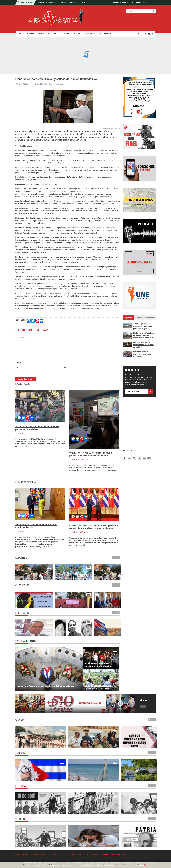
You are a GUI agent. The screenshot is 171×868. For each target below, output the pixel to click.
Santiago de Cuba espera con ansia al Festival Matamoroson (62, 2)
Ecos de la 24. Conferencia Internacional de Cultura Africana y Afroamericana (53, 602)
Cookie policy (119, 865)
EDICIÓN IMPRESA (74, 855)
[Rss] (139, 34)
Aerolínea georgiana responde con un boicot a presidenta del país (143, 326)
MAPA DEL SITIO (39, 855)
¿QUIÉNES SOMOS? (22, 855)
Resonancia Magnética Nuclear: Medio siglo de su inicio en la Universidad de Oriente (31, 742)
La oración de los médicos (26, 778)
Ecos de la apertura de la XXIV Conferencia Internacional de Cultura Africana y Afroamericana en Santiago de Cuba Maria (107, 600)
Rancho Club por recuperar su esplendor (103, 778)
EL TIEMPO (105, 855)
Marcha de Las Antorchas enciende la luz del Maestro (98, 665)
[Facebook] (142, 34)
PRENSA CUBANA (118, 855)
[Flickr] (149, 458)
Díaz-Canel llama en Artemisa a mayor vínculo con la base (143, 354)
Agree (146, 865)
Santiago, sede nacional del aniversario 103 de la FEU (98, 687)
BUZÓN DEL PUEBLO (56, 855)
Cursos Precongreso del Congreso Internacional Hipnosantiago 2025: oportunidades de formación (101, 742)
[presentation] (33, 377)
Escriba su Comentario (62, 347)
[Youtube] (152, 34)
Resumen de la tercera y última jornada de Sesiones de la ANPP (143, 345)
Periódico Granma (81, 459)
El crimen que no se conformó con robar (67, 844)
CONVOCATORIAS (91, 855)
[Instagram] (149, 34)
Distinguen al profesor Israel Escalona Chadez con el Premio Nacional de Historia (144, 335)
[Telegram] (144, 458)
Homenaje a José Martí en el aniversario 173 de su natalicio (45, 686)
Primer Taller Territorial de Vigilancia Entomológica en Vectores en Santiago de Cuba (138, 742)
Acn (22, 433)
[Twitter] (145, 34)
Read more (21, 689)
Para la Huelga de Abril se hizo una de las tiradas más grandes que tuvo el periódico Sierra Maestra (67, 808)
